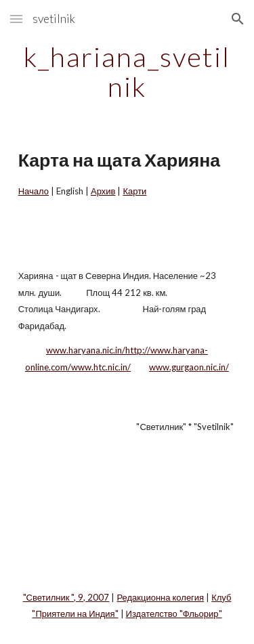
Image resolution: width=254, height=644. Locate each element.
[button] (16, 19)
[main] (127, 72)
